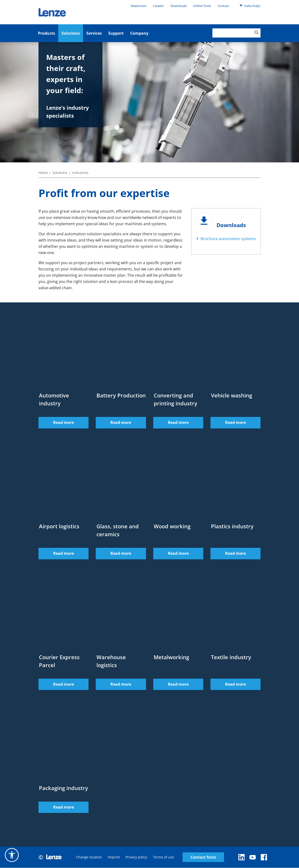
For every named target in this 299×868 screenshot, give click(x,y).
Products (47, 33)
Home (43, 173)
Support (116, 33)
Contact (223, 6)
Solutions (71, 33)
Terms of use (163, 857)
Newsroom (139, 6)
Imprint (114, 857)
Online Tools (202, 6)
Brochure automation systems (228, 239)
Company (139, 33)
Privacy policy (136, 857)
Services (94, 33)
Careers (158, 6)
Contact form (203, 857)
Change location (89, 857)
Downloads (179, 6)
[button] (12, 855)
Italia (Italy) (250, 6)
